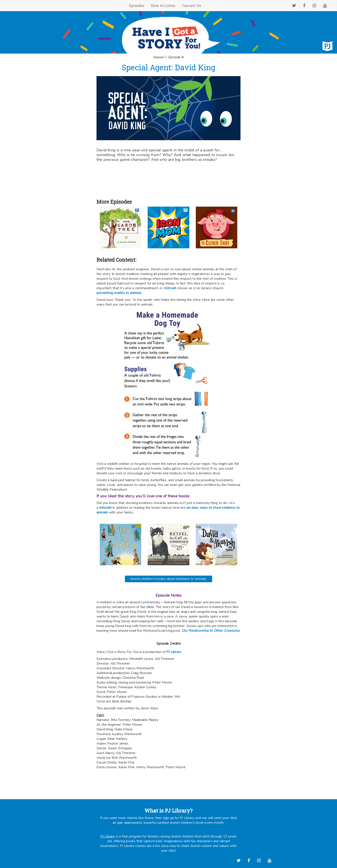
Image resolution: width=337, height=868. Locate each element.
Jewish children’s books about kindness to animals (168, 578)
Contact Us (191, 5)
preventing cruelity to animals (119, 293)
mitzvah (105, 508)
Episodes (137, 5)
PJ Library (174, 651)
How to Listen (163, 5)
